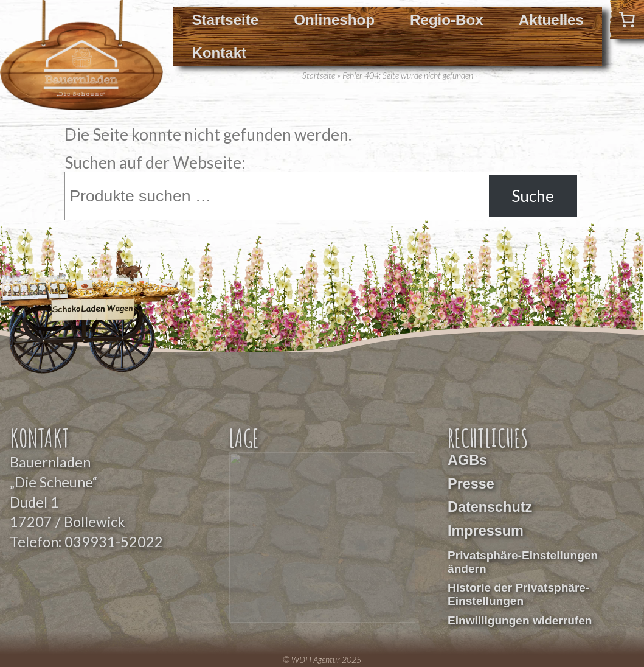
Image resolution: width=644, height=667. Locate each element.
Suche (533, 196)
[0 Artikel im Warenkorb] (627, 19)
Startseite (225, 20)
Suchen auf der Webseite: (155, 162)
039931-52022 (114, 542)
